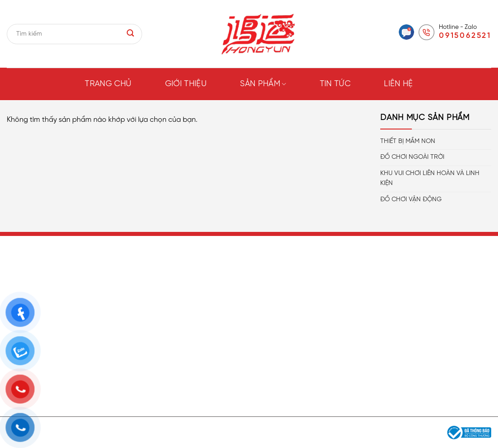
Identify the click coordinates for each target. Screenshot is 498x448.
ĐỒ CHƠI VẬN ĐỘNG (411, 200)
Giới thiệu (186, 84)
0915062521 (465, 36)
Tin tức (335, 84)
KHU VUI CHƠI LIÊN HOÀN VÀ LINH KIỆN (430, 178)
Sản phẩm (263, 84)
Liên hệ (399, 84)
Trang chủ (108, 84)
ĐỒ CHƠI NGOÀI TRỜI (412, 157)
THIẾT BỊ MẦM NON (408, 141)
